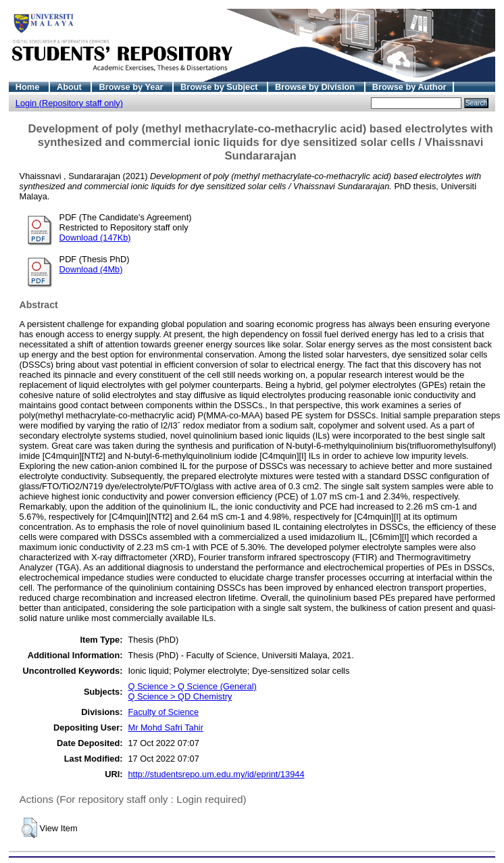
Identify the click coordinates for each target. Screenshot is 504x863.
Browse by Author (409, 87)
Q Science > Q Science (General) (192, 686)
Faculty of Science (163, 712)
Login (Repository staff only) (69, 103)
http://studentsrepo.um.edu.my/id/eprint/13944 (216, 774)
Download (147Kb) (95, 238)
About (71, 87)
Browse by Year (132, 87)
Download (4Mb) (91, 269)
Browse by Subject (220, 87)
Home (29, 87)
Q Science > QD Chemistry (180, 696)
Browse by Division (316, 87)
